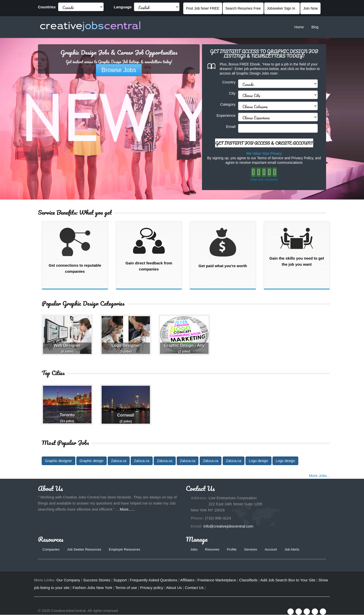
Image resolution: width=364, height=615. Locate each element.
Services (253, 550)
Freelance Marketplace (217, 580)
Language (123, 7)
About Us (174, 588)
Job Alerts (295, 550)
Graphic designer (59, 461)
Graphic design (92, 461)
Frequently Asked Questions (154, 580)
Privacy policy (152, 588)
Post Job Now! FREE (203, 8)
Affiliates (187, 580)
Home (299, 27)
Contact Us (194, 588)
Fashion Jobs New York (92, 588)
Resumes (213, 550)
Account (273, 550)
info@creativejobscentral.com (228, 526)
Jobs (194, 550)
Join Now (310, 8)
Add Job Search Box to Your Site (288, 580)
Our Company (68, 580)
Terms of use (126, 588)
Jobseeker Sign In (282, 8)
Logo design (258, 461)
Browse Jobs (119, 70)
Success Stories (97, 580)
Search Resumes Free (243, 8)
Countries (47, 7)
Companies (51, 550)
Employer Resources (128, 550)
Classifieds (248, 580)
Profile (233, 550)
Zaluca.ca (119, 461)
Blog (315, 27)
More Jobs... (319, 476)
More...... (127, 509)
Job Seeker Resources (86, 550)
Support (120, 580)
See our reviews (264, 179)
